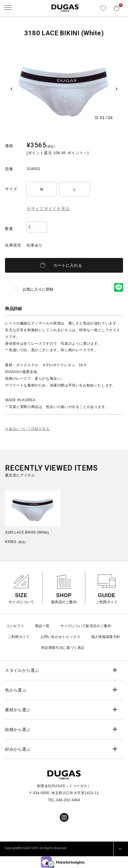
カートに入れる (68, 265)
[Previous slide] (12, 89)
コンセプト (15, 626)
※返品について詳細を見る (27, 429)
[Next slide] (116, 89)
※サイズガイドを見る (48, 209)
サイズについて (73, 626)
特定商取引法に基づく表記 (63, 648)
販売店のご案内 (98, 626)
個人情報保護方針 (106, 637)
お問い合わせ (51, 637)
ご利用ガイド (19, 637)
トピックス (71, 637)
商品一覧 (42, 626)
